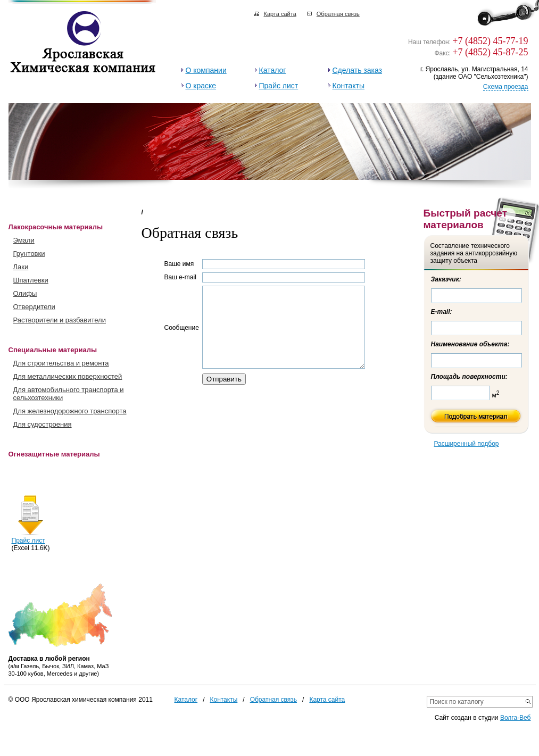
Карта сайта (280, 14)
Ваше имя (179, 264)
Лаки (21, 267)
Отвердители (34, 307)
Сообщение (182, 336)
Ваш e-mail (180, 277)
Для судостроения (43, 424)
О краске (201, 86)
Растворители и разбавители (60, 320)
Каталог (273, 70)
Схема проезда (506, 87)
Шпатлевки (31, 280)
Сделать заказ (358, 70)
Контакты (349, 86)
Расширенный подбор (467, 444)
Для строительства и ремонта (61, 363)
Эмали (24, 240)
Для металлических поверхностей (68, 376)
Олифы (25, 293)
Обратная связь (338, 14)
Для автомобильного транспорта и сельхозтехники (69, 394)
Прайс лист (279, 86)
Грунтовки (29, 254)
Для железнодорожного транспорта (70, 411)
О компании (206, 70)
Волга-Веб (516, 718)
